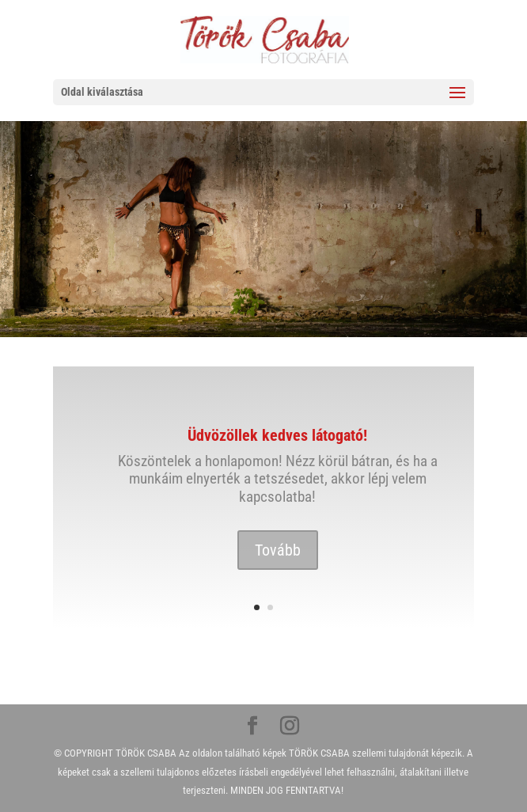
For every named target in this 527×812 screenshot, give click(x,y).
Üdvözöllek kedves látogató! (277, 435)
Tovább (278, 550)
